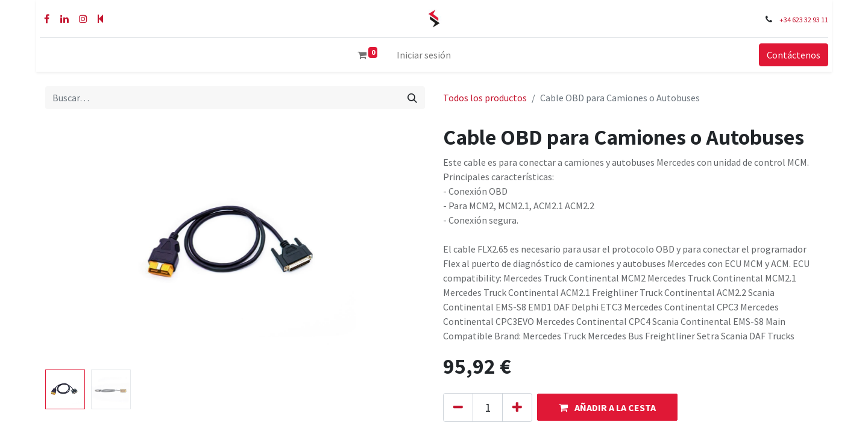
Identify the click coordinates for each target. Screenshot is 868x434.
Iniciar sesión (424, 55)
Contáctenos (797, 55)
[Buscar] (412, 98)
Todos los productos (485, 98)
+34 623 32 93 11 (807, 20)
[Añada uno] (517, 407)
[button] (607, 407)
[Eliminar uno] (458, 407)
